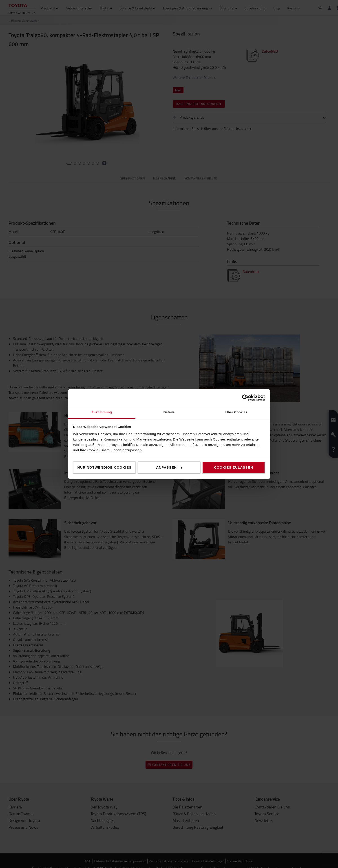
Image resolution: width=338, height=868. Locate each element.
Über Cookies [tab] (236, 412)
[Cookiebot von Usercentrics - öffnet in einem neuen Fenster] (245, 398)
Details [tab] (169, 412)
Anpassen (169, 467)
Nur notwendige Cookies (105, 467)
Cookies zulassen (234, 467)
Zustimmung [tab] (102, 412)
